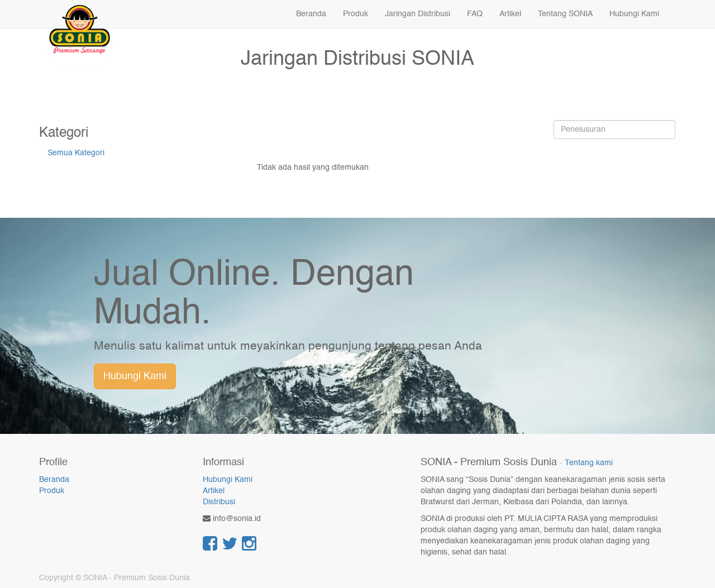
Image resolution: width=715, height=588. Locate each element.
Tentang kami (589, 463)
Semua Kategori (76, 153)
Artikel (214, 491)
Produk (52, 491)
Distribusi (219, 502)
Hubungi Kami (135, 376)
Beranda (54, 480)
